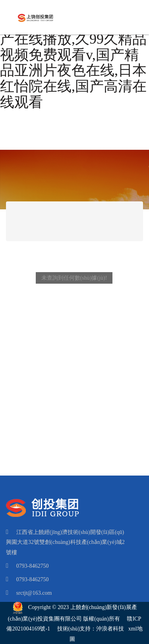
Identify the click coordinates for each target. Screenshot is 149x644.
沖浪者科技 (110, 629)
